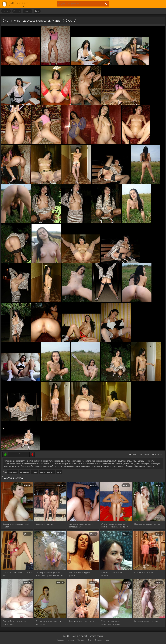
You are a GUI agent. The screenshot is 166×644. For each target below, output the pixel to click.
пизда (34, 472)
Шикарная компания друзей (81, 621)
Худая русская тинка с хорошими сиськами (111, 623)
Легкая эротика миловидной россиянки (49, 623)
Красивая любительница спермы (113, 574)
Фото (37, 11)
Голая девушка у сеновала (146, 621)
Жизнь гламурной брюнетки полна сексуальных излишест (115, 525)
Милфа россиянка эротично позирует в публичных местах (49, 574)
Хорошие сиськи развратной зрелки (16, 525)
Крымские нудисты (44, 524)
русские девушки (47, 472)
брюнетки (13, 472)
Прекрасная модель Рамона (147, 524)
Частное (27, 11)
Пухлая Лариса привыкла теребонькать (14, 623)
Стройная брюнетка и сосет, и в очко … (17, 574)
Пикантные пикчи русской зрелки (80, 574)
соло (59, 472)
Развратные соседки (144, 572)
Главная (6, 11)
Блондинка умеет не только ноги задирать (81, 525)
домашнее (24, 472)
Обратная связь (102, 640)
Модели (17, 11)
